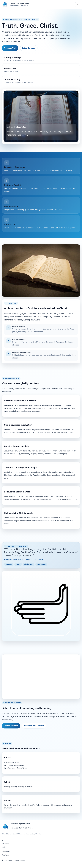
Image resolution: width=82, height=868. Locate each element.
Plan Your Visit (10, 48)
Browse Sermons (11, 726)
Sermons (5, 844)
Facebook (6, 852)
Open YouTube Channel (34, 726)
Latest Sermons (29, 48)
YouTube (5, 855)
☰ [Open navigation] (78, 4)
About (4, 840)
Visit (3, 847)
